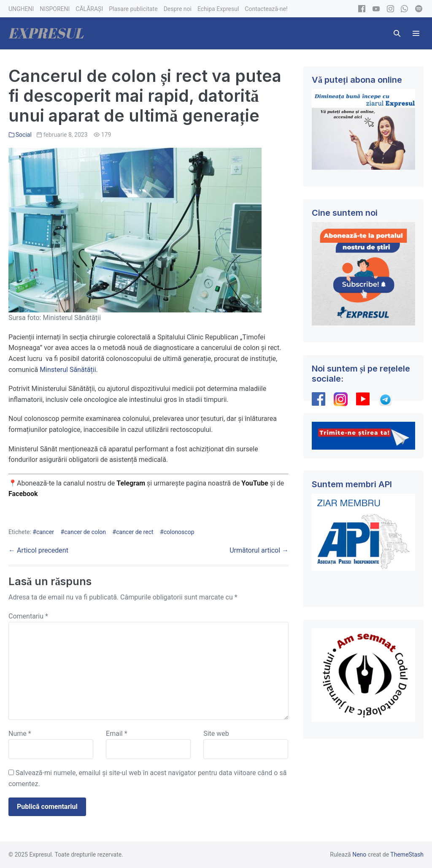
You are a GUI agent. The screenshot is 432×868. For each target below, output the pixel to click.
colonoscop (179, 532)
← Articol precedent (38, 550)
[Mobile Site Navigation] (416, 33)
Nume (20, 734)
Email (116, 734)
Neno (359, 854)
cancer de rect (135, 532)
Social (24, 135)
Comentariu (28, 616)
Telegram (131, 483)
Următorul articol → (259, 550)
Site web (216, 734)
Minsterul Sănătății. (68, 370)
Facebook (24, 494)
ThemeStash (407, 854)
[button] (397, 33)
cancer (45, 532)
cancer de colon (85, 532)
